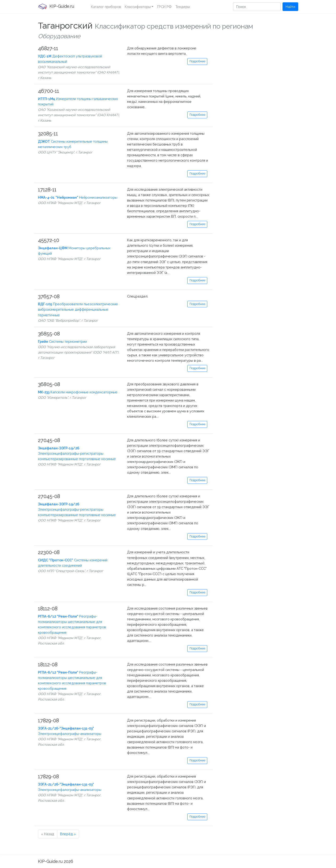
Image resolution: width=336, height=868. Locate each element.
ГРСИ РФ (164, 7)
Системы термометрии (62, 341)
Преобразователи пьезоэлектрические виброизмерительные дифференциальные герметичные (78, 309)
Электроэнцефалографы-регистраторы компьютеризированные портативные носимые (77, 453)
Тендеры (183, 7)
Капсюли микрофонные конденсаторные (78, 392)
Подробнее (197, 61)
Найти (290, 7)
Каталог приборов (106, 7)
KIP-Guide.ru (56, 7)
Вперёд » (68, 834)
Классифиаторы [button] (138, 7)
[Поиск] (257, 7)
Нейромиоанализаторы (78, 197)
